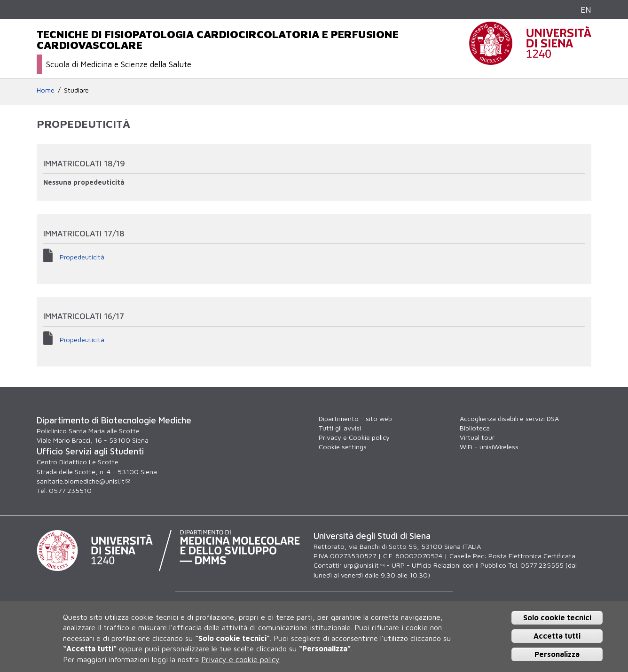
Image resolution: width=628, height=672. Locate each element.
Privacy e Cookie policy (354, 437)
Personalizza (557, 654)
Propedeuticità (82, 257)
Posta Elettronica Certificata (532, 556)
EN (586, 10)
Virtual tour (477, 437)
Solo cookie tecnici (557, 617)
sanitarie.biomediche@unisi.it (83, 481)
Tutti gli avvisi (340, 428)
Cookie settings (343, 447)
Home (46, 90)
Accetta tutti (557, 636)
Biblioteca (475, 428)
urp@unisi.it (364, 565)
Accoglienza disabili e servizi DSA (509, 418)
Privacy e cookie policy (240, 659)
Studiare (76, 90)
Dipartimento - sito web (355, 418)
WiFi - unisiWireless (489, 447)
